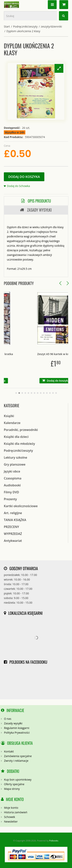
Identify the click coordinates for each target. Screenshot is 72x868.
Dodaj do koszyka (24, 177)
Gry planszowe (15, 464)
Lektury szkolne (15, 457)
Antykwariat (13, 541)
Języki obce (12, 471)
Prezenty (10, 499)
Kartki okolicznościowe (21, 506)
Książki (9, 416)
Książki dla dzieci (16, 437)
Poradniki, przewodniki (21, 430)
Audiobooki (12, 485)
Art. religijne (13, 513)
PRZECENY (11, 527)
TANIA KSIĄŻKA (15, 520)
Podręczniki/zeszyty (25, 26)
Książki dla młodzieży (19, 444)
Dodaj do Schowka (18, 186)
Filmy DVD (11, 492)
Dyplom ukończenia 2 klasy (23, 31)
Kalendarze (12, 423)
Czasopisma (13, 478)
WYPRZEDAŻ (13, 534)
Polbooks (54, 841)
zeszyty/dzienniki (51, 26)
